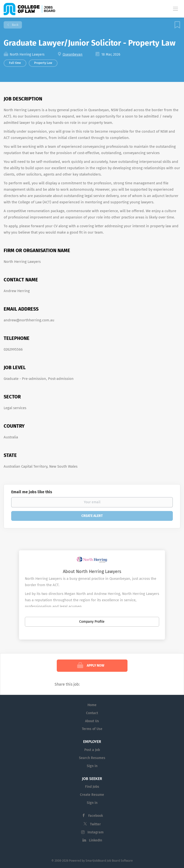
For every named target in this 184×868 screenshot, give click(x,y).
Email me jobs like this (32, 492)
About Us (92, 721)
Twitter (95, 824)
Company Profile (92, 622)
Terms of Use (92, 729)
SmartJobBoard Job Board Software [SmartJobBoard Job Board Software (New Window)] (109, 861)
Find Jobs (92, 787)
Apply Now (96, 666)
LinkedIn (96, 840)
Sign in (92, 766)
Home (92, 705)
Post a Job (92, 750)
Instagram (96, 832)
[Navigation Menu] (175, 9)
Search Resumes (92, 758)
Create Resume (92, 795)
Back (15, 25)
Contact (92, 713)
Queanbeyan (73, 54)
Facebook (96, 816)
